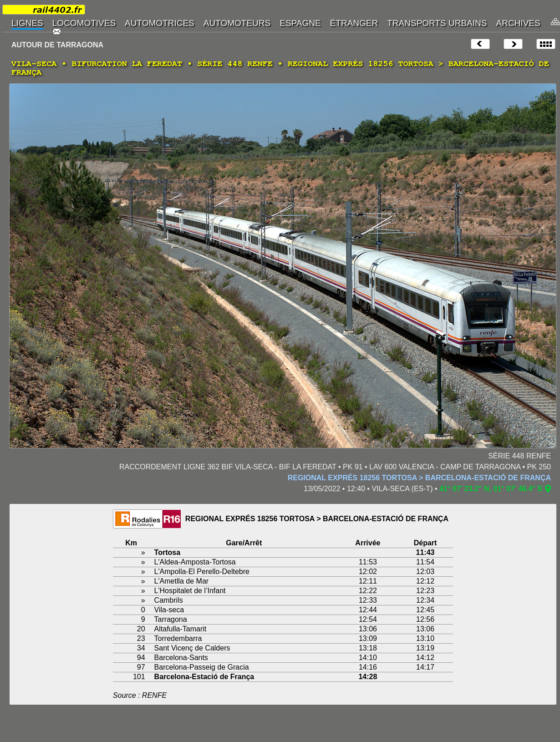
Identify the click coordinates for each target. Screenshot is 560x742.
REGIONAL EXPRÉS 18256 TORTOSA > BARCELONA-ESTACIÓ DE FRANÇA (419, 478)
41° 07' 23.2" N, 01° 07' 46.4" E (491, 489)
